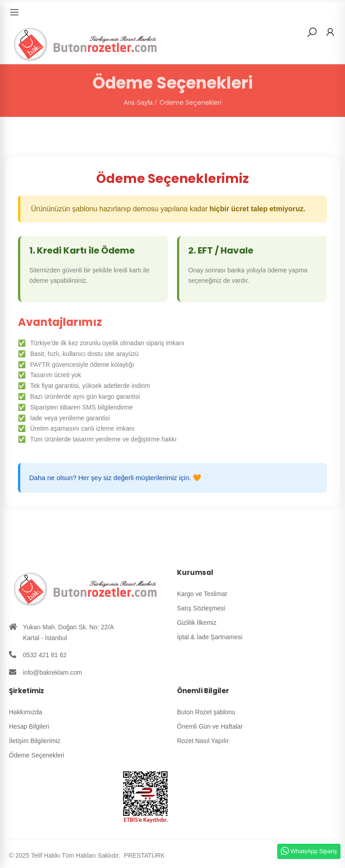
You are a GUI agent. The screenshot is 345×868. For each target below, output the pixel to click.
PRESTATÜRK (144, 855)
